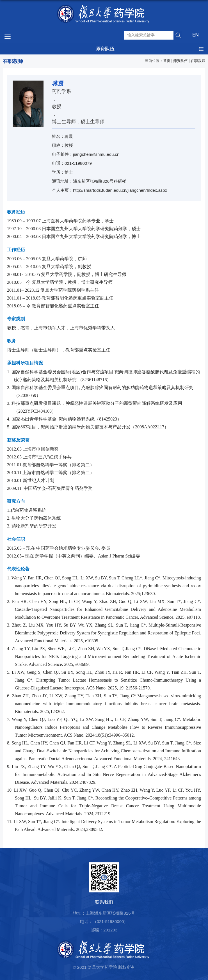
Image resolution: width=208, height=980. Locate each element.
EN (196, 35)
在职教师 (198, 61)
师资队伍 (180, 61)
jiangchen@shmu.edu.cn (96, 154)
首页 (167, 61)
